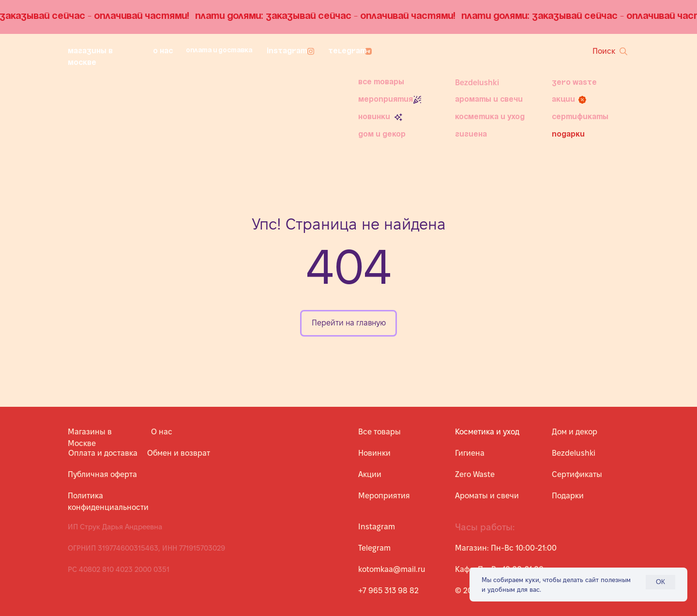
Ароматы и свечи (489, 100)
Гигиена (471, 135)
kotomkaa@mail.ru (392, 569)
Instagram (287, 51)
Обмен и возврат (179, 453)
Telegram (347, 51)
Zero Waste (574, 83)
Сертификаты (580, 117)
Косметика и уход (490, 117)
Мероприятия (386, 100)
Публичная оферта (102, 474)
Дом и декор (382, 135)
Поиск (604, 51)
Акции (563, 100)
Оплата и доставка (219, 51)
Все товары (381, 82)
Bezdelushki (477, 83)
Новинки (374, 117)
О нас (163, 51)
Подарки (568, 135)
